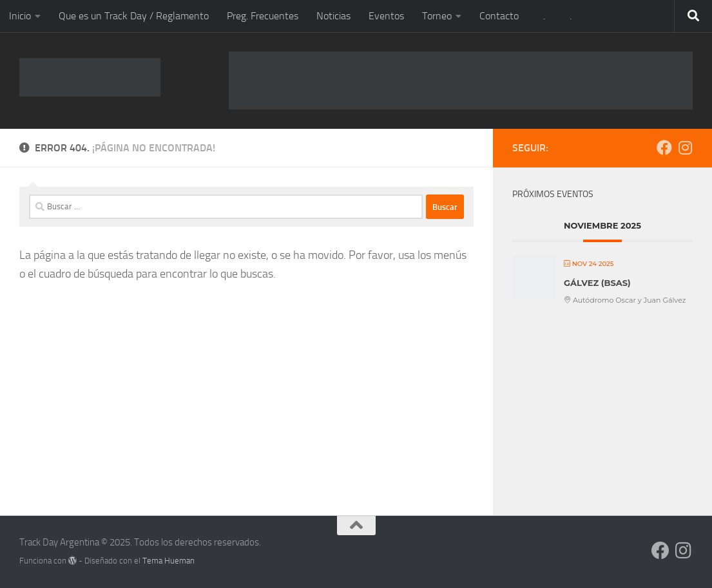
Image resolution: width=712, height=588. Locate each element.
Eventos (386, 16)
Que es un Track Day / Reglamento (134, 16)
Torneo (437, 16)
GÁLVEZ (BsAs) (597, 283)
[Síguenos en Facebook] (664, 147)
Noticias (333, 16)
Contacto (499, 16)
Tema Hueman (168, 561)
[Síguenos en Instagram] (685, 147)
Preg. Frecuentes (263, 16)
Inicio (20, 16)
